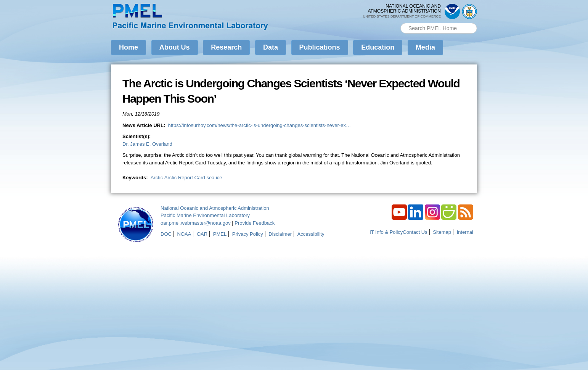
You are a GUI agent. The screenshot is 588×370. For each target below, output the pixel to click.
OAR (202, 234)
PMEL (220, 234)
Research (226, 47)
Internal (465, 232)
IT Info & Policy (386, 232)
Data (271, 47)
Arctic (157, 178)
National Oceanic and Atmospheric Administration (215, 208)
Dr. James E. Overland (147, 144)
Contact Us (415, 232)
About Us (175, 47)
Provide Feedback (255, 223)
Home (129, 47)
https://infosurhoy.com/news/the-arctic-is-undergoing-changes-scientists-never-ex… (259, 125)
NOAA (184, 234)
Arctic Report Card (185, 178)
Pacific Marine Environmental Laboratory (205, 215)
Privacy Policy (248, 234)
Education (378, 47)
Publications (320, 47)
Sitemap (442, 232)
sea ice (214, 178)
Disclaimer (280, 234)
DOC (166, 234)
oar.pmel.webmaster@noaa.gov (196, 223)
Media (425, 47)
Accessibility (311, 234)
